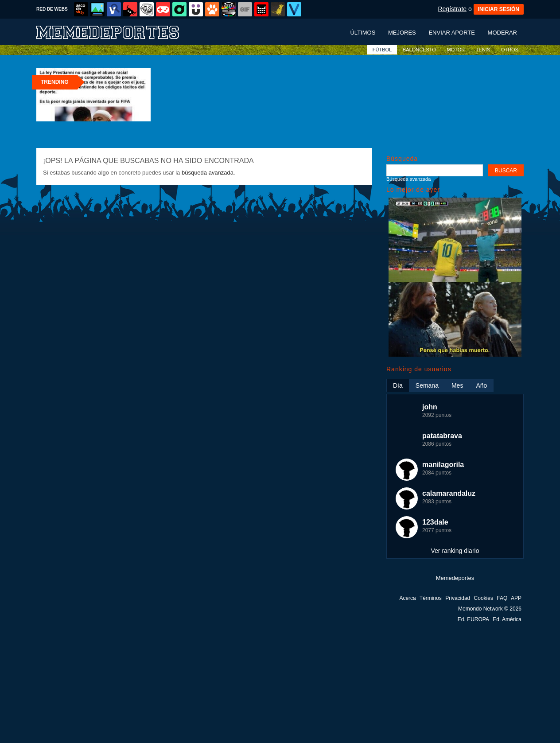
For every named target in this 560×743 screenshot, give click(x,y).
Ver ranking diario (455, 551)
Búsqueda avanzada (408, 179)
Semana (427, 385)
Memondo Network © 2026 (490, 609)
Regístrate (452, 9)
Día (398, 385)
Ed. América (507, 619)
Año (481, 385)
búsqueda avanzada (208, 173)
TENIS (483, 50)
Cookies (484, 598)
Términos (431, 598)
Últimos (363, 33)
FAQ (502, 598)
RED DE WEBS (52, 9)
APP (516, 598)
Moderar (502, 33)
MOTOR (456, 50)
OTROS (510, 50)
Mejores (402, 33)
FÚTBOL (382, 50)
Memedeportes (455, 578)
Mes (457, 385)
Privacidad (458, 598)
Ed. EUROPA (473, 619)
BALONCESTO (419, 50)
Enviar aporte (452, 33)
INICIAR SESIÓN (499, 9)
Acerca (407, 598)
